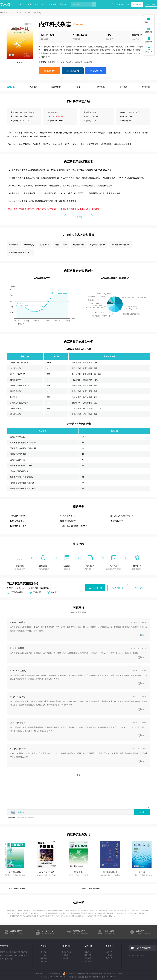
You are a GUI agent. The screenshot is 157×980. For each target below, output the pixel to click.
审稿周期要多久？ (69, 516)
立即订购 (97, 588)
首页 (21, 4)
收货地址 (109, 955)
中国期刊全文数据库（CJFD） (20, 252)
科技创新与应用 (110, 872)
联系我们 (44, 958)
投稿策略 (53, 4)
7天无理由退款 (17, 592)
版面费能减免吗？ (69, 521)
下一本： (91, 889)
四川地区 (20, 13)
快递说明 (88, 958)
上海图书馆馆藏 (79, 245)
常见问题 (88, 961)
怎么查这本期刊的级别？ (122, 516)
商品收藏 (109, 958)
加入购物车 (118, 588)
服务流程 (65, 955)
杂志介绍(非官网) (34, 13)
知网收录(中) (14, 245)
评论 (142, 812)
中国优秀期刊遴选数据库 (120, 245)
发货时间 (88, 955)
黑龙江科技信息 (47, 872)
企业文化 (44, 955)
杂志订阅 (97, 71)
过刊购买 (140, 588)
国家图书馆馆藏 (61, 245)
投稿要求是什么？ (18, 526)
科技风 (142, 872)
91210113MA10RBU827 (59, 977)
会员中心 (88, 952)
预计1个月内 (140, 35)
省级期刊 (79, 25)
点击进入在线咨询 (143, 948)
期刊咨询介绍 (66, 952)
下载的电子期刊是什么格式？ (74, 526)
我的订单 (109, 952)
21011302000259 (82, 974)
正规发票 (37, 592)
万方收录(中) (44, 245)
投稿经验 (65, 958)
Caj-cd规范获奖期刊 (98, 245)
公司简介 (44, 952)
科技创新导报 (15, 872)
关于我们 (44, 946)
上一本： (16, 889)
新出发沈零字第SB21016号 (113, 974)
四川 (95, 112)
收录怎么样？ (117, 521)
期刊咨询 (64, 4)
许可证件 (44, 961)
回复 (141, 635)
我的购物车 (137, 4)
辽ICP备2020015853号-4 (53, 974)
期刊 (29, 4)
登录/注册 (151, 4)
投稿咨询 (51, 71)
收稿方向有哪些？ (18, 516)
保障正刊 (55, 592)
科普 (36, 4)
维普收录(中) (29, 245)
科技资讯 (78, 872)
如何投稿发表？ (17, 521)
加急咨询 (75, 71)
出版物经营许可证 (24, 911)
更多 (78, 778)
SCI (43, 4)
